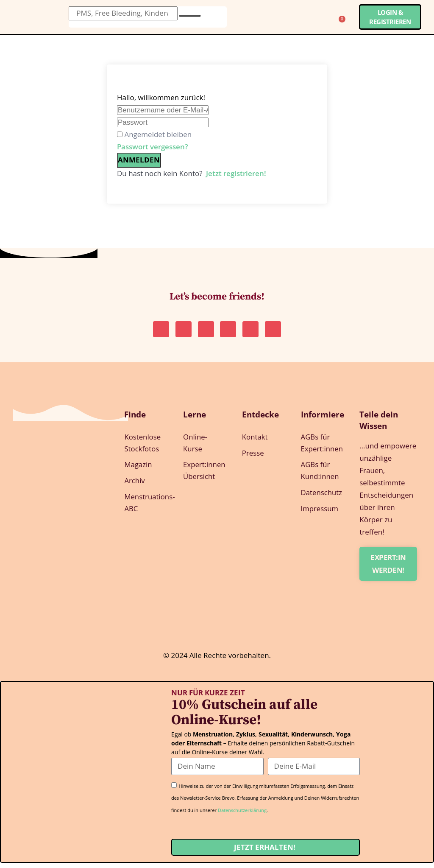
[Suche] (190, 16)
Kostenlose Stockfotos (143, 448)
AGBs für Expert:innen (322, 448)
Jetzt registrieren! (236, 173)
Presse (253, 458)
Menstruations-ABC (145, 510)
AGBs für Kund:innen (320, 476)
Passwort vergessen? (153, 147)
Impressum (320, 516)
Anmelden (139, 160)
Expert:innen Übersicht (204, 476)
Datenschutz (322, 499)
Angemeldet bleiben (158, 134)
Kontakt (255, 442)
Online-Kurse (195, 448)
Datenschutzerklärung (242, 815)
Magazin (138, 470)
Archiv (135, 487)
